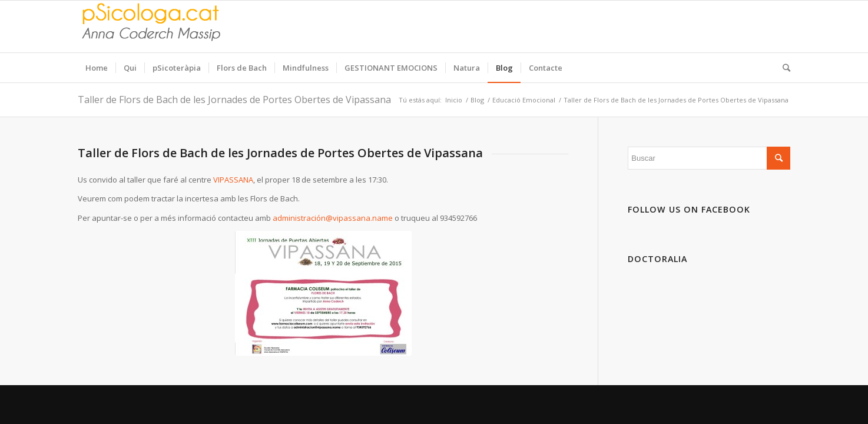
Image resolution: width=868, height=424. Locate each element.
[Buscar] (783, 68)
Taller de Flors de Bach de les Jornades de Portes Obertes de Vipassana (234, 100)
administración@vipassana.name (333, 218)
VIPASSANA (233, 180)
